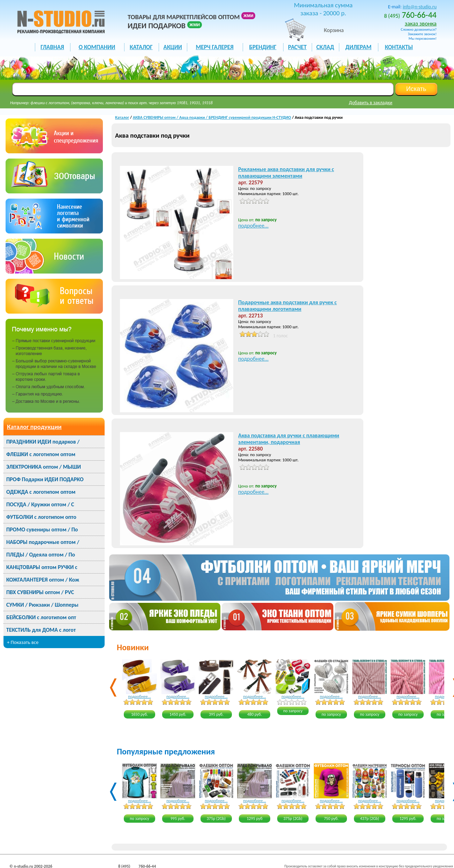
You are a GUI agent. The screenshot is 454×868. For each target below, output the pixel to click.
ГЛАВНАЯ (52, 47)
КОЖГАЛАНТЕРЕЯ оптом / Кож (43, 580)
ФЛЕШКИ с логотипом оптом (41, 454)
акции (173, 47)
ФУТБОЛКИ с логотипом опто (41, 517)
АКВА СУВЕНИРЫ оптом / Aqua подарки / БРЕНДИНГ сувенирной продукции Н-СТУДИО (212, 117)
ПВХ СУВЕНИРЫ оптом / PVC (40, 592)
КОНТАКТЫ (399, 47)
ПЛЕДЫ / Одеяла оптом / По (41, 555)
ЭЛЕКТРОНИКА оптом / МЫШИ (44, 467)
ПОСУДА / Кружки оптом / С (40, 504)
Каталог (122, 117)
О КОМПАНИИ (97, 47)
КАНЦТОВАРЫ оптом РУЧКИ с (42, 567)
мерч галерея (215, 47)
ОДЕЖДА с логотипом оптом (41, 492)
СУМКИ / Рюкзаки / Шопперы (42, 605)
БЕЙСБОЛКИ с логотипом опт (41, 617)
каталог (141, 47)
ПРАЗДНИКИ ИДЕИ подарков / (43, 442)
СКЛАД (325, 47)
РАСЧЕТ (297, 47)
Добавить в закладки (371, 103)
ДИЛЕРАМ (358, 47)
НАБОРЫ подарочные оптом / (43, 542)
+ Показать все (23, 642)
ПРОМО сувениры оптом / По (42, 529)
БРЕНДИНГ (263, 47)
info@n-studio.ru (420, 7)
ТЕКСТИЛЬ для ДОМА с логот (41, 630)
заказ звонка (421, 24)
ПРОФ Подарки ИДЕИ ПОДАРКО (45, 479)
